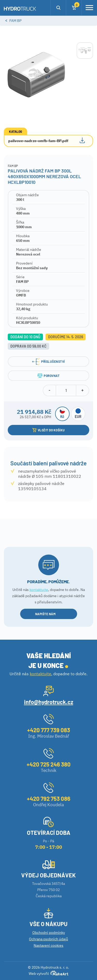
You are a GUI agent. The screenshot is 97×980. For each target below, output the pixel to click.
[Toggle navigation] (89, 8)
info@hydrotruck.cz (49, 702)
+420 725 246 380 (49, 764)
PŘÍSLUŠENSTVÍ (48, 362)
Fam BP (15, 21)
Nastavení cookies (48, 945)
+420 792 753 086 (49, 798)
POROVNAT (48, 376)
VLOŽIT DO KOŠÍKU (49, 430)
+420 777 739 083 (49, 730)
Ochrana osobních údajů (48, 939)
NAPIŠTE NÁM (48, 614)
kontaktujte (39, 590)
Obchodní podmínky (49, 933)
